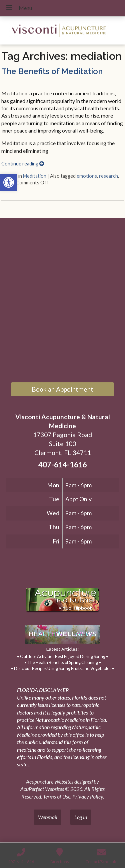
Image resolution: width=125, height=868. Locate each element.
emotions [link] (87, 176)
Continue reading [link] (23, 164)
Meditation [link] (35, 176)
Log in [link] (81, 817)
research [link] (108, 176)
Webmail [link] (48, 817)
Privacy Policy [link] (88, 796)
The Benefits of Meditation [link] (52, 71)
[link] (9, 182)
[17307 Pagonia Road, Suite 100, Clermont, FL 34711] (62, 301)
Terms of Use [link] (57, 796)
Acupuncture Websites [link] (50, 781)
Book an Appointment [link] (62, 389)
